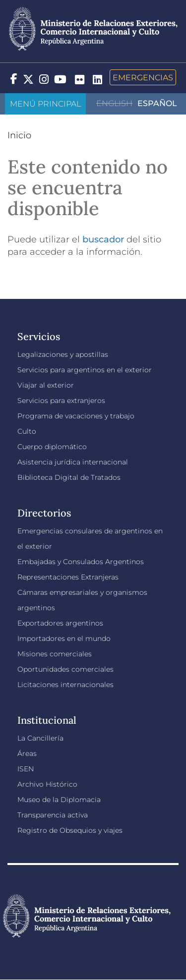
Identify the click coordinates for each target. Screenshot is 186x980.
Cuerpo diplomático (52, 447)
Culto (27, 431)
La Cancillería (40, 738)
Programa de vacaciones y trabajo (76, 416)
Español (157, 103)
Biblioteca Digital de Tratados (69, 477)
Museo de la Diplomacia (59, 800)
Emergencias (143, 77)
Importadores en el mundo (64, 638)
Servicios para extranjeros (61, 401)
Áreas (27, 753)
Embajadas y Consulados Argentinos (81, 562)
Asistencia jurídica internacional (73, 462)
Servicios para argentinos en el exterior (85, 370)
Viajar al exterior (46, 385)
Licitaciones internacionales (65, 685)
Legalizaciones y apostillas (63, 354)
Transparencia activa (53, 815)
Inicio (19, 135)
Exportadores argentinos (60, 623)
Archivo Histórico (47, 784)
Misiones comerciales (55, 654)
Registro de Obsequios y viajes (70, 830)
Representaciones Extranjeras (68, 577)
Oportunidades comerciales (65, 669)
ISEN (26, 769)
